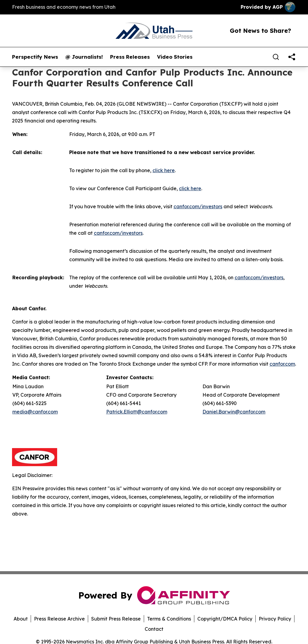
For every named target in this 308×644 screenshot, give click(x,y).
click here (164, 170)
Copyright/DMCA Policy (225, 619)
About (21, 619)
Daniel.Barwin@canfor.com (234, 412)
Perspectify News (35, 57)
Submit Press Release (116, 619)
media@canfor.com (35, 412)
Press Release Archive (59, 619)
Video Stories (175, 57)
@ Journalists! (84, 57)
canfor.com (282, 364)
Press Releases (130, 57)
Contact (154, 629)
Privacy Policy (275, 619)
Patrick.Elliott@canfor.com (137, 412)
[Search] (276, 57)
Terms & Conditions (169, 619)
